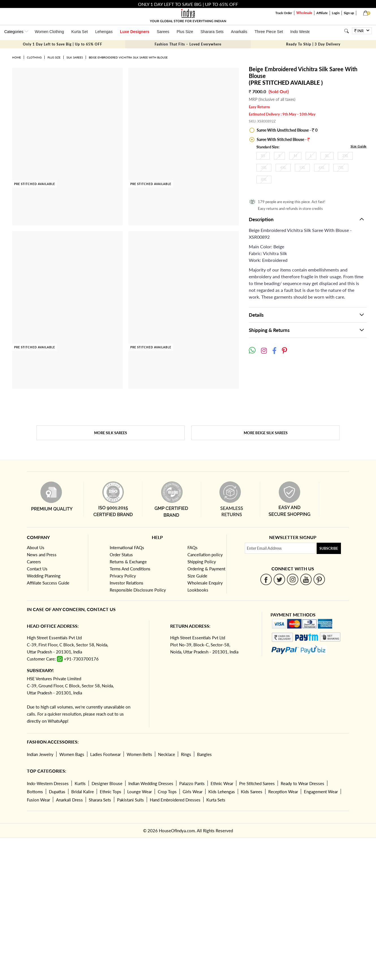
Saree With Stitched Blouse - (283, 139)
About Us (36, 547)
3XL (264, 168)
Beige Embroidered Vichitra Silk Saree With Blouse (128, 57)
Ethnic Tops (111, 792)
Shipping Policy (202, 562)
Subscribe (329, 548)
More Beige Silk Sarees (266, 433)
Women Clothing (49, 32)
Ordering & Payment (206, 569)
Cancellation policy (205, 555)
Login (336, 13)
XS (263, 156)
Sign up (349, 13)
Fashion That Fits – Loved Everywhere (188, 44)
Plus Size (185, 32)
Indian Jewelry (40, 754)
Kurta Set (79, 32)
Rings (186, 754)
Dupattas (57, 792)
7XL (341, 168)
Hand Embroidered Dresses (175, 800)
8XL (264, 180)
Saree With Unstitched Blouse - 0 (287, 130)
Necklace (167, 754)
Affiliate (322, 13)
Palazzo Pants (192, 783)
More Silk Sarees (111, 433)
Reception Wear (283, 792)
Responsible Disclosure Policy (138, 590)
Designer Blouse (107, 783)
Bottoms (35, 792)
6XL (322, 168)
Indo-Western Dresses (48, 783)
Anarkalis (239, 32)
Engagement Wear (321, 792)
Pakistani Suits (130, 800)
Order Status (121, 555)
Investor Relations (127, 583)
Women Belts (139, 754)
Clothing (34, 57)
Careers (34, 562)
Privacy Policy (123, 576)
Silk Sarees (75, 57)
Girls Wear (193, 792)
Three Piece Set (269, 32)
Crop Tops (167, 792)
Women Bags (72, 754)
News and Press (42, 555)
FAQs (193, 547)
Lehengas (104, 32)
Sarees (163, 32)
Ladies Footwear (105, 754)
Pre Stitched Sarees (257, 783)
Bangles (204, 754)
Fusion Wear (38, 800)
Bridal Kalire (83, 792)
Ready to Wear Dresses (302, 783)
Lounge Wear (140, 792)
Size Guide (359, 146)
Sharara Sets (212, 32)
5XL (302, 168)
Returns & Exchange (128, 562)
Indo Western (302, 32)
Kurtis (80, 783)
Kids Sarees (252, 792)
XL (327, 156)
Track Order (284, 13)
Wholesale (304, 13)
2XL (345, 156)
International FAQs (127, 547)
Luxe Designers (135, 32)
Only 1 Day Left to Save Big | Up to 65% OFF (63, 44)
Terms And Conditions (130, 569)
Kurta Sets (216, 800)
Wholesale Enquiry (205, 583)
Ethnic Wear (222, 783)
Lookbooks (198, 590)
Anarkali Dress (69, 800)
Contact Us (37, 569)
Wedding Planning (44, 576)
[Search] (346, 31)
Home (17, 57)
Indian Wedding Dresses (151, 783)
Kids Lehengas (222, 792)
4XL (283, 168)
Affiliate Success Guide (48, 583)
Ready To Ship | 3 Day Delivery (313, 44)
